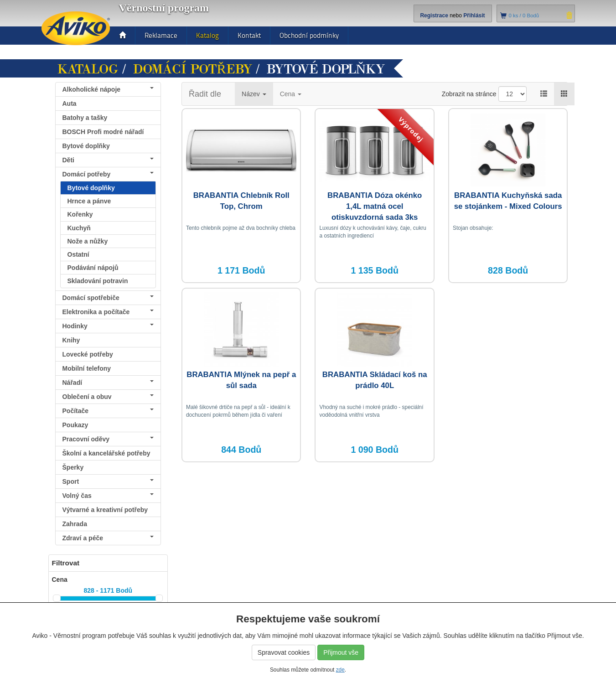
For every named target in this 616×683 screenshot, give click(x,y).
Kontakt (249, 35)
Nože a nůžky (88, 241)
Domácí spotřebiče (108, 298)
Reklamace (161, 35)
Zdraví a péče (108, 538)
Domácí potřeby (193, 69)
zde (340, 670)
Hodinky (108, 326)
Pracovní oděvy (108, 439)
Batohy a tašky (85, 118)
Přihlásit (474, 16)
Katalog (207, 35)
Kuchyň (79, 228)
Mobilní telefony (87, 368)
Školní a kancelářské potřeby (106, 453)
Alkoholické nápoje (108, 89)
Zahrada (75, 524)
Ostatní (78, 254)
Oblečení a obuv (108, 397)
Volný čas (108, 496)
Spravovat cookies (284, 652)
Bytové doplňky (86, 146)
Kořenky (80, 214)
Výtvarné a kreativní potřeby (105, 510)
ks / (524, 16)
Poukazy (75, 425)
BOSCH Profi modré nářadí (103, 132)
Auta (70, 103)
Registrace (434, 16)
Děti (108, 160)
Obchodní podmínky (309, 35)
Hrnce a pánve (89, 201)
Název (254, 94)
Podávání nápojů (93, 268)
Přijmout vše (341, 652)
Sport (108, 481)
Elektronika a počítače (108, 312)
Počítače (108, 411)
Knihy (71, 340)
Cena (291, 94)
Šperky (73, 467)
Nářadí (108, 383)
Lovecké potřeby (88, 354)
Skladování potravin (98, 281)
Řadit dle (205, 94)
